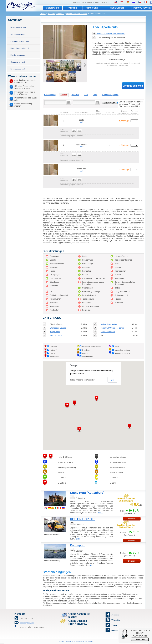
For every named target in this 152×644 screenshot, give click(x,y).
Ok (112, 380)
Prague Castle (56, 335)
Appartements (88, 356)
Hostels (85, 353)
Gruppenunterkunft (18, 62)
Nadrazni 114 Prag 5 (111, 33)
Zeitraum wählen (111, 103)
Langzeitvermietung (122, 350)
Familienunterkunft (17, 55)
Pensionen (86, 350)
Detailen (132, 540)
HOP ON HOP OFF (83, 519)
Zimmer (64, 95)
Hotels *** (54, 350)
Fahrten (72, 8)
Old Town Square (108, 332)
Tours (95, 95)
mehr (82, 122)
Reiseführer (117, 8)
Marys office (55, 332)
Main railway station (109, 324)
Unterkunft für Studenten (92, 347)
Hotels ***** (54, 356)
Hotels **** (54, 353)
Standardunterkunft (18, 34)
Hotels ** (53, 347)
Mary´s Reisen (66, 641)
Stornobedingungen (110, 95)
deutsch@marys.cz (27, 623)
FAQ (97, 2)
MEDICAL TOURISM (142, 8)
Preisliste (75, 95)
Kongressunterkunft (18, 69)
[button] (129, 426)
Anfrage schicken (133, 86)
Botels (117, 347)
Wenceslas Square (58, 328)
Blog (90, 2)
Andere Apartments (56, 14)
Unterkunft (53, 8)
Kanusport (77, 545)
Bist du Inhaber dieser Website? (82, 380)
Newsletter (78, 2)
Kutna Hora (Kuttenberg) (87, 493)
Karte (86, 95)
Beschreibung (50, 95)
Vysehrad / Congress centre (112, 328)
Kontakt (106, 2)
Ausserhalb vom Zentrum (77, 14)
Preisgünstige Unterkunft (20, 41)
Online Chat (140, 640)
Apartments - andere (123, 353)
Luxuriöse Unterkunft (18, 27)
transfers (92, 8)
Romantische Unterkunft (20, 48)
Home (43, 14)
